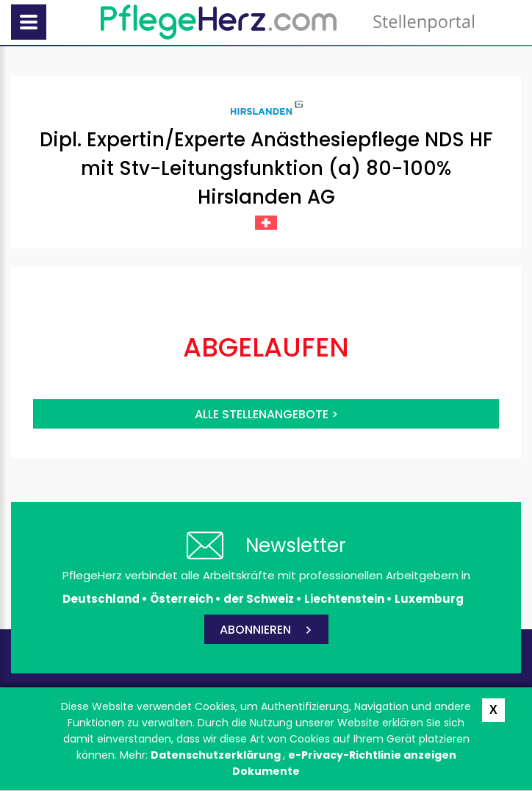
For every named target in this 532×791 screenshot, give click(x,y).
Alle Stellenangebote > (266, 414)
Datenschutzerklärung (217, 755)
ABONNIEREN (255, 630)
